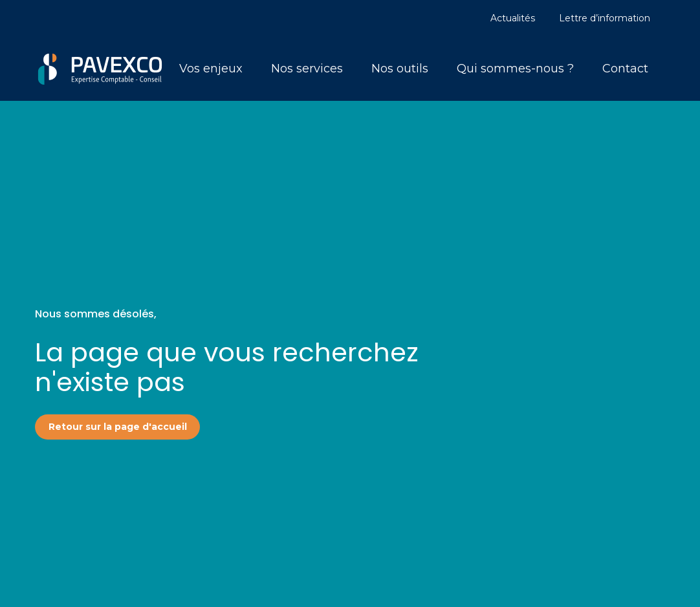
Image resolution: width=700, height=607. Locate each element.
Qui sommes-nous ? (515, 69)
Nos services (307, 69)
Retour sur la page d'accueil (118, 427)
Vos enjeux (211, 69)
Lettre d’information (605, 18)
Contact (625, 69)
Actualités (513, 18)
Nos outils (400, 69)
